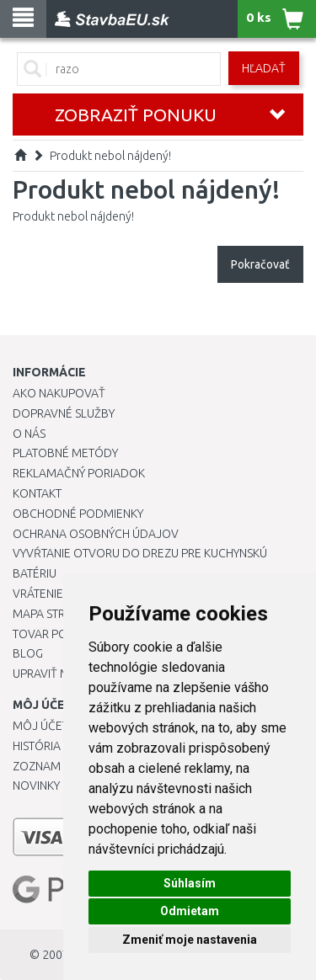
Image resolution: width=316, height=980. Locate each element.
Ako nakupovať (59, 393)
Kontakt (37, 493)
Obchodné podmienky (78, 514)
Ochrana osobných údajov (96, 534)
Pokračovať (260, 264)
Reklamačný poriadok (79, 473)
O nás (29, 434)
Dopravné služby (64, 413)
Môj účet (40, 726)
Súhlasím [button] (190, 883)
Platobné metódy (65, 453)
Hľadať (264, 68)
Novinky (36, 786)
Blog (28, 653)
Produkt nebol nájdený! (110, 156)
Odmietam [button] (190, 911)
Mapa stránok (54, 614)
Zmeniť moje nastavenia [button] (190, 940)
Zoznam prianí (55, 766)
